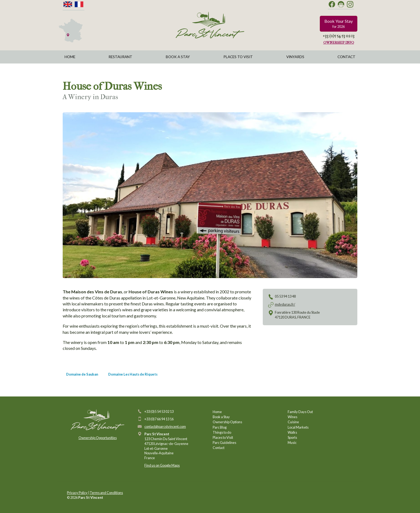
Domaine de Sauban (82, 374)
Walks (292, 432)
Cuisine (293, 422)
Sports (292, 437)
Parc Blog (220, 427)
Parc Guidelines (224, 443)
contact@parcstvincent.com (165, 426)
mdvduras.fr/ (285, 304)
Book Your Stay (339, 24)
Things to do (222, 432)
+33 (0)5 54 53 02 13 (339, 36)
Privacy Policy (77, 493)
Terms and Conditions (106, 493)
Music (292, 443)
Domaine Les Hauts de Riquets (133, 374)
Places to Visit (238, 57)
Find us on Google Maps (162, 465)
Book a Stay (178, 57)
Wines (292, 417)
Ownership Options (227, 422)
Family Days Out (300, 412)
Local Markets (298, 427)
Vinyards (295, 57)
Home (70, 57)
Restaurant (120, 57)
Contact (346, 57)
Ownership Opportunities (98, 438)
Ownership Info (339, 42)
